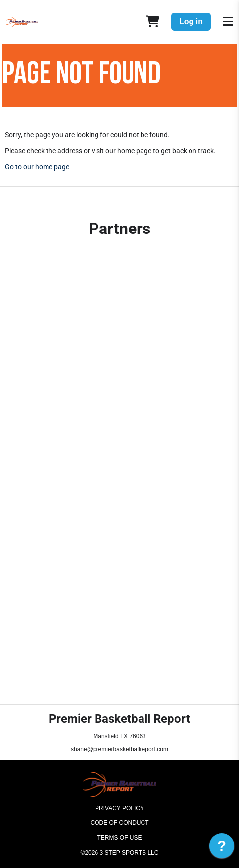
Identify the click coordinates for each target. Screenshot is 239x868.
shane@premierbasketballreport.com (119, 749)
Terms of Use (119, 838)
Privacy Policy (119, 808)
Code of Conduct (120, 823)
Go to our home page (37, 167)
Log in (191, 22)
